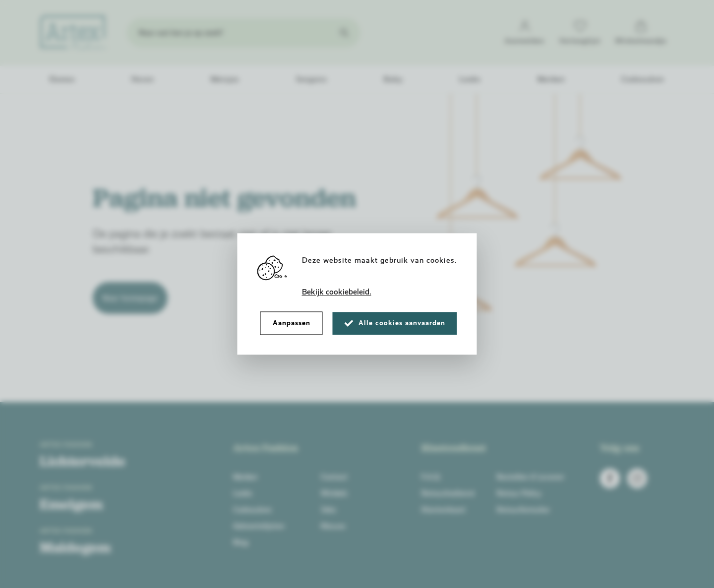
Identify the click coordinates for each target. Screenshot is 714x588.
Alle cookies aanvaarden (395, 323)
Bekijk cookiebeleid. (337, 292)
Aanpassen (292, 323)
